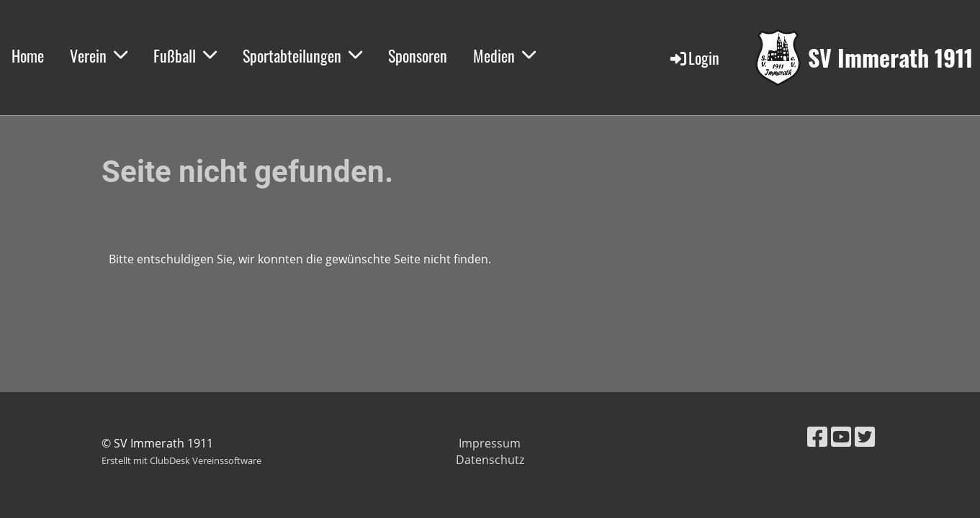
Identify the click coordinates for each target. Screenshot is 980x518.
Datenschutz (490, 460)
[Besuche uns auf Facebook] (817, 436)
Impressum (490, 443)
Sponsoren (418, 55)
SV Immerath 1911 (890, 58)
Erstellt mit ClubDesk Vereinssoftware (181, 460)
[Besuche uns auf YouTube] (841, 436)
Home (28, 55)
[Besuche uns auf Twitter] (865, 436)
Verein (99, 55)
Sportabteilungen (302, 55)
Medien (504, 55)
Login (694, 58)
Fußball (185, 55)
